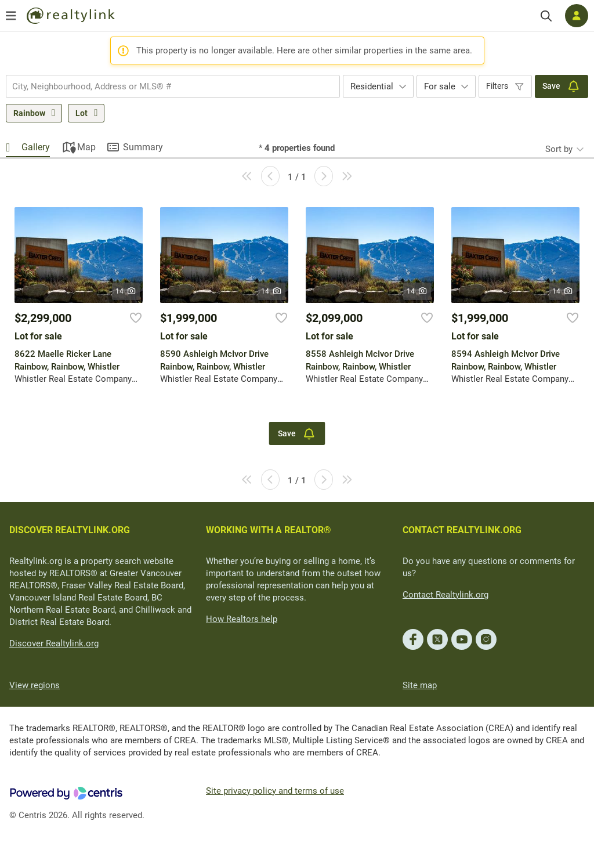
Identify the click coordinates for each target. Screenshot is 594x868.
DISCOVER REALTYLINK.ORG (70, 530)
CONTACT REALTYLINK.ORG (462, 530)
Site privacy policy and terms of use (275, 791)
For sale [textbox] (440, 86)
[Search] (546, 16)
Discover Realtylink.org (54, 643)
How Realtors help (242, 619)
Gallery (36, 147)
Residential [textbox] (372, 86)
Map (86, 147)
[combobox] (173, 86)
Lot (82, 113)
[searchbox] (166, 86)
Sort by (559, 149)
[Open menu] (11, 16)
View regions (35, 685)
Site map (420, 685)
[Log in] (577, 16)
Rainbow (29, 113)
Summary (143, 147)
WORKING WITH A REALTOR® (269, 530)
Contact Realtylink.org (445, 595)
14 (126, 291)
